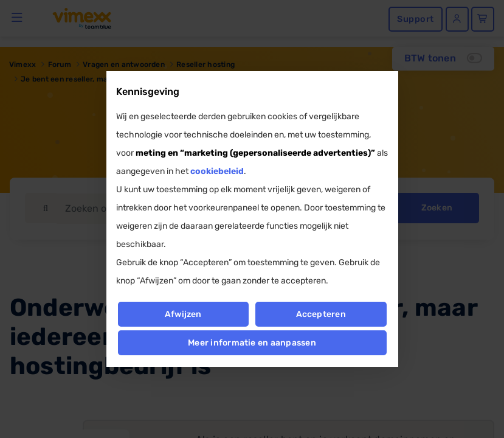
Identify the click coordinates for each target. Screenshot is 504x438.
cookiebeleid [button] (217, 171)
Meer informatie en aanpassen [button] (252, 343)
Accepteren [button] (321, 314)
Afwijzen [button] (183, 314)
